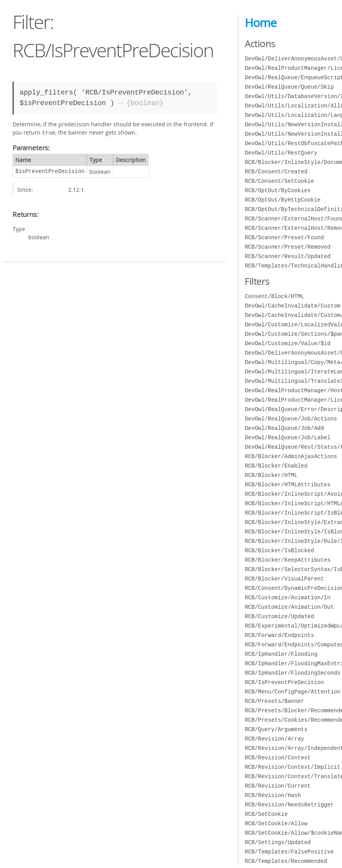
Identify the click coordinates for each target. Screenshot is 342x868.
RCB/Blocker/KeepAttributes (287, 560)
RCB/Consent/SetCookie (279, 181)
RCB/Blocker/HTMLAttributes (287, 485)
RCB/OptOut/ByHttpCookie (283, 200)
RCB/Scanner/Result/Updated (287, 256)
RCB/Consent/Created (276, 172)
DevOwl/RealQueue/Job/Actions (291, 419)
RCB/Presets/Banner (274, 701)
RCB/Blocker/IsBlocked (279, 550)
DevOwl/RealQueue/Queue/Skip (289, 87)
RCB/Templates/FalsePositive (289, 852)
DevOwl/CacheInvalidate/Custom (293, 306)
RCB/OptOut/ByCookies (278, 190)
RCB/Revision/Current (278, 786)
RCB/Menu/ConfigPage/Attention (293, 692)
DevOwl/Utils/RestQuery (281, 153)
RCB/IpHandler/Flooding (281, 654)
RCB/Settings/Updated (278, 842)
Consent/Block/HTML (274, 296)
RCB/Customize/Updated (279, 616)
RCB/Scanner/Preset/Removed (287, 247)
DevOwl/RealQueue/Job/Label (287, 438)
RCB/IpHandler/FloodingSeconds (293, 673)
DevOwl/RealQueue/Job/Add (284, 428)
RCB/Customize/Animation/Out (289, 607)
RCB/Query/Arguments (276, 729)
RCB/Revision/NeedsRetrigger (289, 805)
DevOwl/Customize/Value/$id (287, 343)
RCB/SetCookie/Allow (276, 823)
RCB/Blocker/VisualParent (284, 579)
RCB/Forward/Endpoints (279, 635)
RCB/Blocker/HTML (271, 475)
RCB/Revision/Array (274, 739)
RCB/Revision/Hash (273, 795)
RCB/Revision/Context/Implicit (293, 767)
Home (261, 23)
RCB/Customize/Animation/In (287, 598)
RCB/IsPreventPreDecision (284, 682)
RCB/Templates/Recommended (286, 861)
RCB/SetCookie (266, 814)
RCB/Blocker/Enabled (276, 466)
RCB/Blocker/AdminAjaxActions (291, 456)
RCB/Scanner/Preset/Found (284, 237)
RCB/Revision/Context (278, 758)
